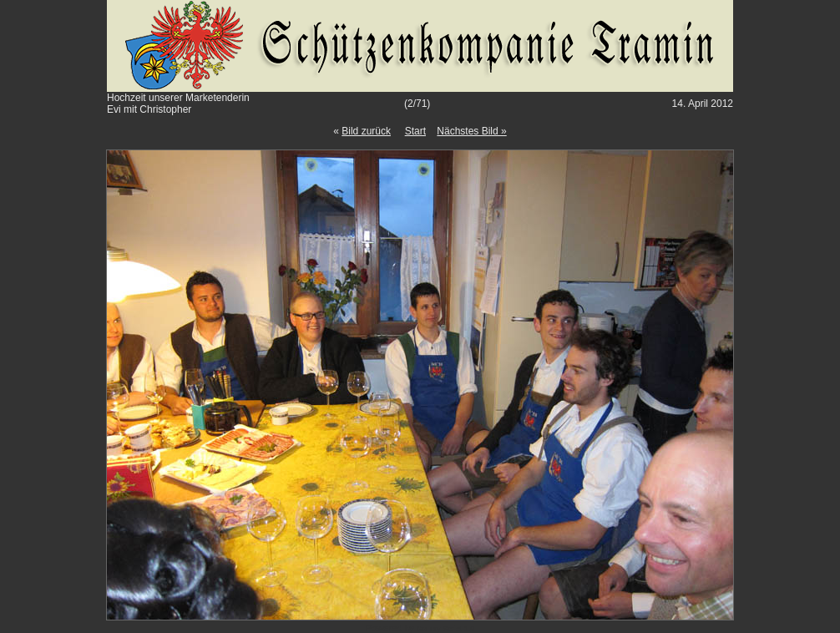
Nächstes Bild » (471, 131)
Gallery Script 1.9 (445, 629)
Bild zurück (366, 131)
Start (415, 131)
